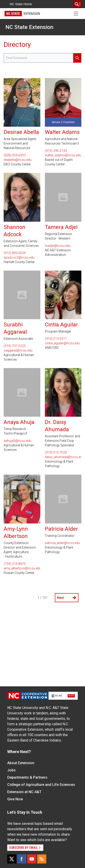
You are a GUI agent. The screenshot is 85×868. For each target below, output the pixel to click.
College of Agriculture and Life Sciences (41, 785)
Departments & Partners (27, 777)
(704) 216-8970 (15, 564)
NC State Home (21, 4)
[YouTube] (32, 859)
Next (67, 598)
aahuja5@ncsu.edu (17, 441)
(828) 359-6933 (15, 155)
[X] (12, 859)
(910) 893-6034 (15, 253)
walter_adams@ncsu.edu (63, 155)
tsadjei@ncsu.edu (58, 246)
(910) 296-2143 (56, 151)
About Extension (21, 763)
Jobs (11, 770)
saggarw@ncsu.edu (18, 350)
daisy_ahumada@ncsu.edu (63, 457)
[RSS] (42, 859)
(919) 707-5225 (15, 346)
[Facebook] (22, 859)
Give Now (15, 799)
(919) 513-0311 (56, 339)
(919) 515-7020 (56, 452)
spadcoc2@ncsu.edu (19, 257)
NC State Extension (29, 27)
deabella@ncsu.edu (18, 160)
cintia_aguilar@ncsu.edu (62, 343)
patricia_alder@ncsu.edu (62, 543)
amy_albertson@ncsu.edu (22, 568)
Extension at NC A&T (24, 792)
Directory (17, 44)
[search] (78, 4)
